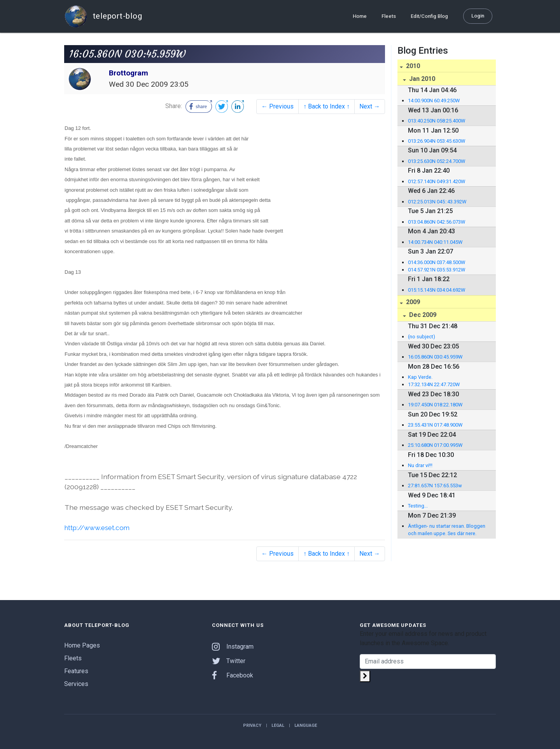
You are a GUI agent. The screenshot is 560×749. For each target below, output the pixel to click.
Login (478, 16)
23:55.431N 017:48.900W (435, 425)
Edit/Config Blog (429, 16)
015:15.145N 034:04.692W (437, 290)
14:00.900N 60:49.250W (434, 101)
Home (360, 16)
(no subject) (422, 337)
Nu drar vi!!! (420, 465)
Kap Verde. (420, 377)
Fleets (389, 16)
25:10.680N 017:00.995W (435, 445)
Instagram (233, 646)
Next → (370, 106)
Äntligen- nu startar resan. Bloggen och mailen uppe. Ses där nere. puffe (447, 530)
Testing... (418, 506)
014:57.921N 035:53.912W (437, 270)
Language (306, 725)
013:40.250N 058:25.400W (437, 121)
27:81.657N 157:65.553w (435, 486)
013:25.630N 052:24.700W (437, 161)
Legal (278, 725)
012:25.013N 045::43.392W (437, 202)
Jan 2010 (421, 79)
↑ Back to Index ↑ (326, 106)
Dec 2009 (422, 315)
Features (76, 671)
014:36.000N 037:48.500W (437, 262)
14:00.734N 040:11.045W (435, 242)
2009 (412, 302)
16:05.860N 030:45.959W (435, 357)
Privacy (252, 725)
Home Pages (82, 645)
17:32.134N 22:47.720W (434, 384)
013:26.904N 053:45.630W (437, 141)
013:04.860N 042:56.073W (437, 222)
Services (76, 683)
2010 (412, 66)
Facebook (233, 675)
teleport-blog (103, 16)
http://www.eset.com (99, 528)
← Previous (277, 106)
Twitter (229, 661)
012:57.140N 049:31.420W (437, 181)
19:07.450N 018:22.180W (435, 405)
